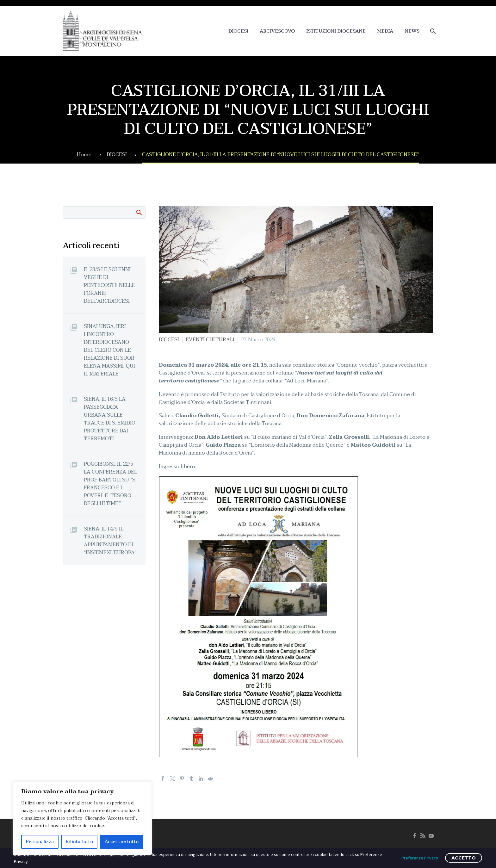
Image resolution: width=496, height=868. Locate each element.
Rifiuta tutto (79, 842)
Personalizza (40, 842)
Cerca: (139, 212)
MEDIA (385, 31)
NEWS (412, 31)
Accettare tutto (122, 842)
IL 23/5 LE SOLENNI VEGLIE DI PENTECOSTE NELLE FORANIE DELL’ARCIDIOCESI (109, 285)
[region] (82, 818)
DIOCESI (238, 31)
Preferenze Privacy (420, 858)
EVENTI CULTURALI (210, 340)
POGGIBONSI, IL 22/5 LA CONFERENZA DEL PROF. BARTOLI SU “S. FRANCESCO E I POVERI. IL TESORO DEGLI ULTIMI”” (110, 484)
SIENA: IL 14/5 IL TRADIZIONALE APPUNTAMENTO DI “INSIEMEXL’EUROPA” (110, 541)
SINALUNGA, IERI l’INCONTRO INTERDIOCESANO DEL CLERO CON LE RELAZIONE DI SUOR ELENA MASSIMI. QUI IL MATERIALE (109, 350)
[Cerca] (432, 31)
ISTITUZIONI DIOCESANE (336, 31)
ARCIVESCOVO (277, 31)
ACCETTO (464, 858)
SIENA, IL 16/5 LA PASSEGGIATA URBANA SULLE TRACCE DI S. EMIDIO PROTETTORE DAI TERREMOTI (110, 419)
